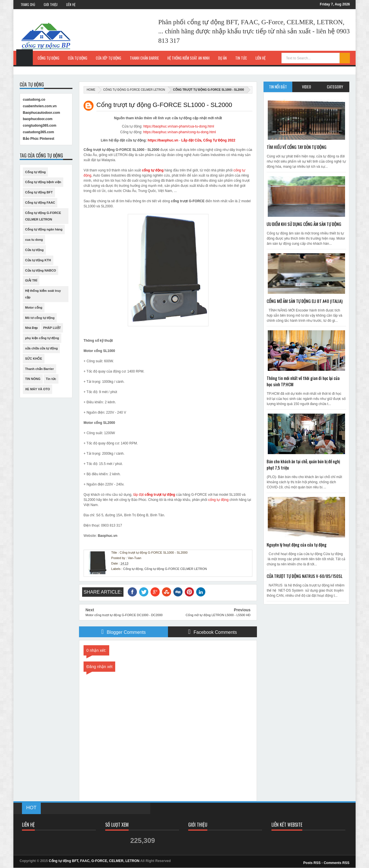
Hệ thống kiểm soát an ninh (188, 58)
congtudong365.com (39, 126)
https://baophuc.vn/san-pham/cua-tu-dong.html (179, 126)
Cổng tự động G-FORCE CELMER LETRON (134, 90)
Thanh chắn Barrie (144, 58)
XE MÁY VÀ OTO (37, 389)
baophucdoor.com (38, 119)
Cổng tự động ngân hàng (44, 229)
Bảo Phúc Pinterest (38, 139)
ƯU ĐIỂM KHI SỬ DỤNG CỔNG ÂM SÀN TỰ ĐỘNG (304, 224)
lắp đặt (154, 495)
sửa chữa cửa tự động (41, 348)
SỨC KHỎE (34, 359)
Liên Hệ (71, 5)
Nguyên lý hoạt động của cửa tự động (297, 545)
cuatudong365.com (38, 132)
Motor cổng (34, 307)
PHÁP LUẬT (52, 328)
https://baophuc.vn (163, 140)
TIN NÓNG (33, 379)
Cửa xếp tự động (109, 58)
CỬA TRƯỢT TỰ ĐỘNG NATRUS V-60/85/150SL (305, 576)
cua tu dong (34, 240)
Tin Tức (241, 58)
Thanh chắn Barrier (39, 369)
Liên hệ (260, 58)
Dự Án (222, 58)
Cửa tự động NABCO (40, 270)
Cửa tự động (78, 58)
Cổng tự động (48, 58)
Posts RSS (312, 863)
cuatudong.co (34, 100)
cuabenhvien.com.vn (40, 106)
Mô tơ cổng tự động (40, 318)
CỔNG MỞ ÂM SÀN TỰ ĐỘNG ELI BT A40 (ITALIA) (305, 301)
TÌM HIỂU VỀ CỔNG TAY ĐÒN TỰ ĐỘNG (297, 147)
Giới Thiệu (51, 5)
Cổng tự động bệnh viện (43, 182)
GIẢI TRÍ (31, 280)
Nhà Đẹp (32, 328)
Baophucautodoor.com (41, 113)
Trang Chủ (28, 5)
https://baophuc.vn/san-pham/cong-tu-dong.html (180, 132)
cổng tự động (153, 170)
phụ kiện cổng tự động (42, 338)
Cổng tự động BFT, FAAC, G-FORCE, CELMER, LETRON (94, 861)
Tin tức (51, 379)
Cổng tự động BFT (39, 192)
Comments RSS (336, 863)
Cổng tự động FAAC (40, 203)
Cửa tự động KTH (38, 260)
